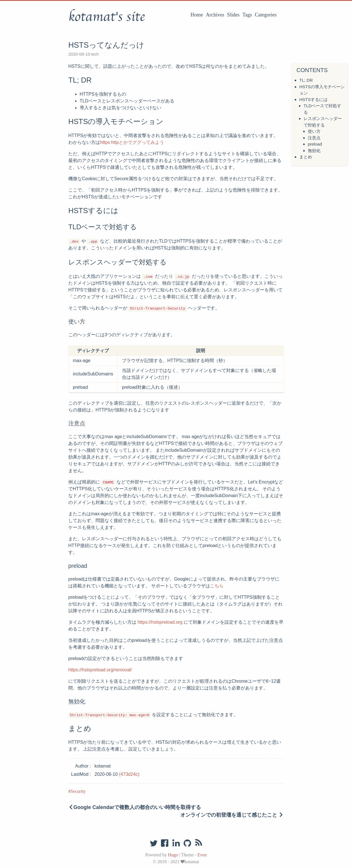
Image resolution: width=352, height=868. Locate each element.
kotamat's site (107, 17)
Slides (233, 15)
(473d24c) (129, 774)
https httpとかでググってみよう (132, 142)
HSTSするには (313, 99)
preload (315, 144)
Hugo (173, 855)
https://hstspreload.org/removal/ (100, 670)
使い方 (314, 131)
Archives (215, 15)
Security (78, 791)
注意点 (314, 138)
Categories (266, 15)
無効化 (314, 151)
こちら (217, 586)
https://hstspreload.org (160, 622)
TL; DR (306, 80)
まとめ (306, 157)
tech (95, 54)
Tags (247, 15)
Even (202, 855)
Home (197, 15)
